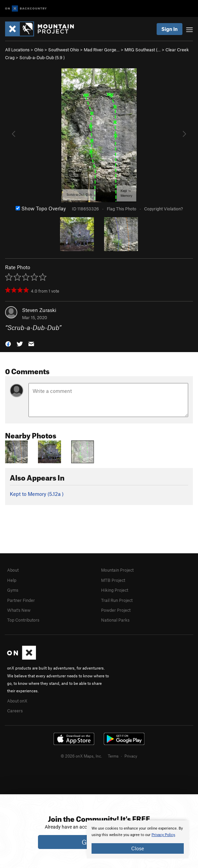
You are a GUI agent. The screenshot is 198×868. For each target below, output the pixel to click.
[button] (8, 343)
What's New (19, 610)
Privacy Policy (163, 835)
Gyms (13, 590)
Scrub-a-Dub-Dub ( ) (42, 57)
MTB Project (113, 580)
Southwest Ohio (64, 50)
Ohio (39, 50)
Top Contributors (23, 620)
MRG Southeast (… (143, 50)
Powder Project (116, 610)
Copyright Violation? (163, 209)
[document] (138, 839)
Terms (113, 756)
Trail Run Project (117, 600)
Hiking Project (115, 590)
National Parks (115, 620)
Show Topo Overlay (41, 208)
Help (12, 580)
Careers (15, 711)
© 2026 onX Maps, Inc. (81, 756)
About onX (17, 701)
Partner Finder (21, 600)
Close (138, 848)
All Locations (17, 50)
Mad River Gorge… (102, 50)
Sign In (170, 29)
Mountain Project (117, 570)
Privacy (131, 756)
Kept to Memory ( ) (37, 494)
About (13, 570)
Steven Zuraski (39, 310)
